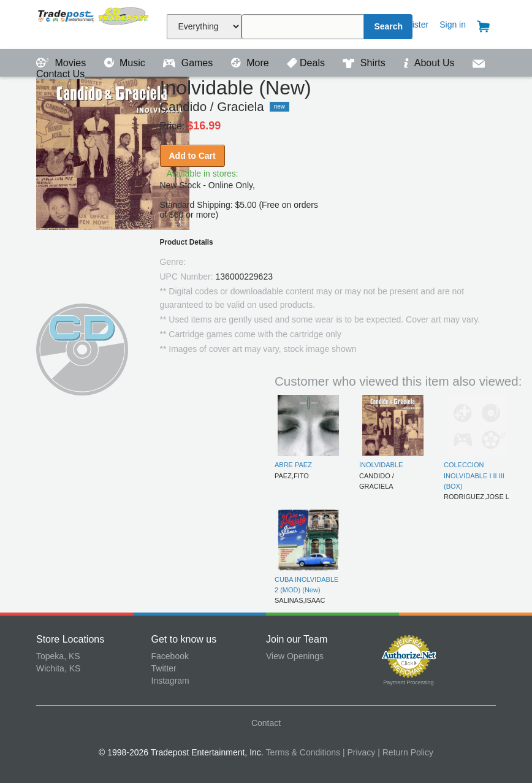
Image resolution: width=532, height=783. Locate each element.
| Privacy (359, 752)
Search (388, 26)
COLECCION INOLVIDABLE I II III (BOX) (474, 476)
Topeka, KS (58, 656)
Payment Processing (408, 682)
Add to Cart (192, 156)
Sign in (453, 25)
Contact (266, 723)
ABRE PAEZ (293, 465)
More (251, 63)
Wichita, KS (58, 668)
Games (189, 63)
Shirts (365, 63)
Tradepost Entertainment (94, 23)
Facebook (170, 656)
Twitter (164, 668)
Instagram (170, 681)
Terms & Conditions (303, 752)
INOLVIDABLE (381, 465)
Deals (307, 63)
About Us (430, 63)
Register (412, 25)
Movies (63, 63)
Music (126, 63)
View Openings (295, 656)
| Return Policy (405, 752)
